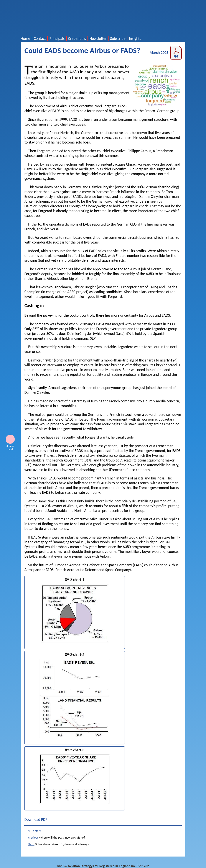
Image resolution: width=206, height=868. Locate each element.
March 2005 (166, 53)
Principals (57, 39)
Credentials (77, 39)
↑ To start (34, 831)
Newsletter (98, 39)
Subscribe (118, 39)
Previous (33, 838)
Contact (40, 39)
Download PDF (36, 820)
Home (25, 39)
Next (31, 844)
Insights (135, 39)
